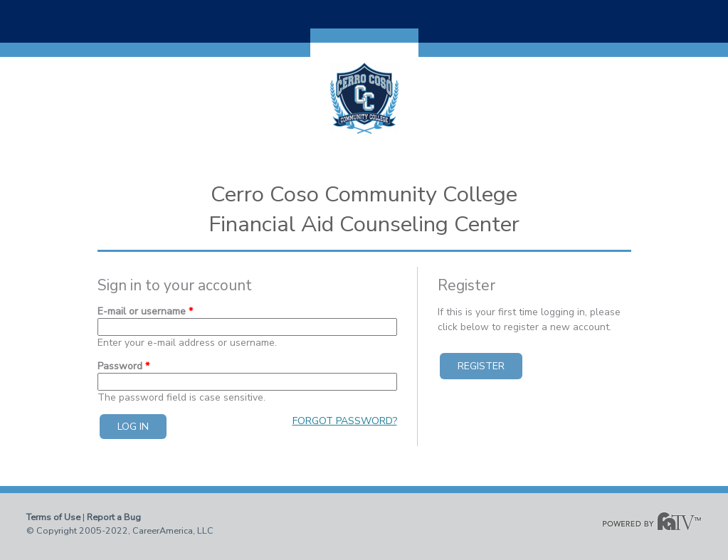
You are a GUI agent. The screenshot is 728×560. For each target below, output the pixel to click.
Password (123, 366)
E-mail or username (145, 311)
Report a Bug (114, 517)
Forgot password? (345, 421)
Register (481, 366)
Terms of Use (53, 517)
